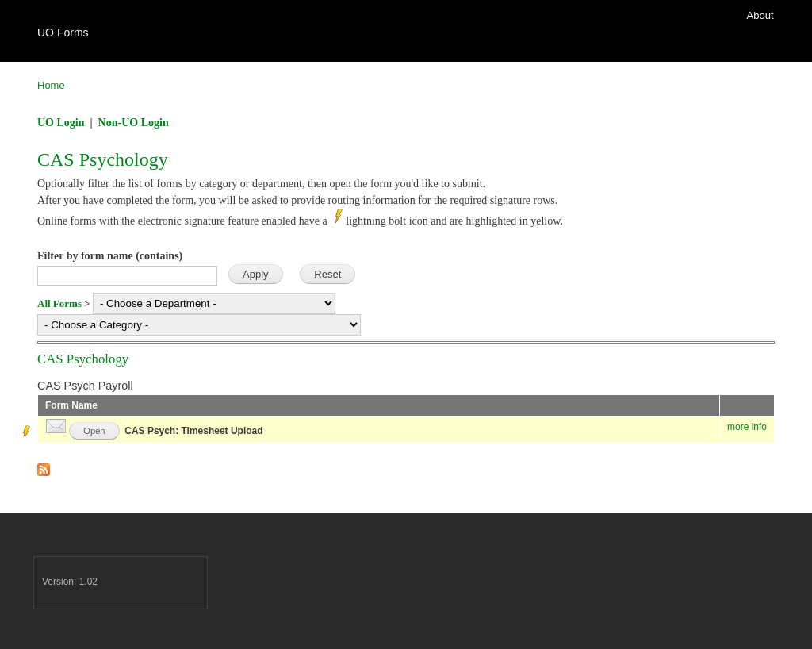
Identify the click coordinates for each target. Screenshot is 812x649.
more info (747, 427)
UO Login (61, 123)
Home (51, 85)
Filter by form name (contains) (110, 256)
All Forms (59, 303)
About (760, 15)
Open (94, 431)
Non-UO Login (134, 123)
